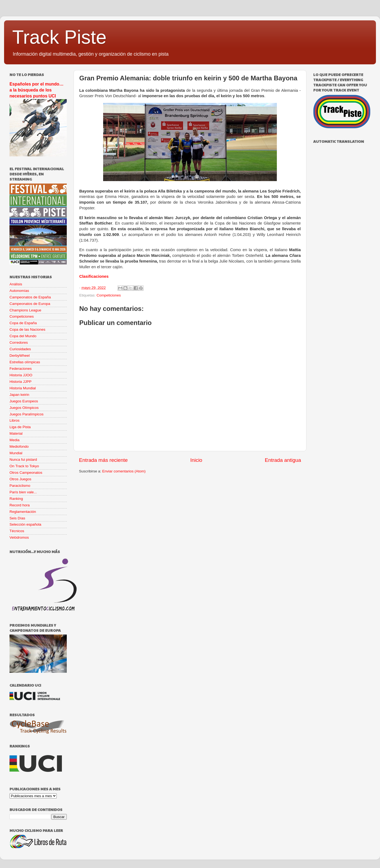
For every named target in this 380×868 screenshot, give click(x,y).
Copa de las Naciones (27, 329)
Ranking (16, 499)
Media (15, 440)
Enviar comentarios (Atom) (124, 471)
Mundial (16, 453)
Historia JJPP (20, 382)
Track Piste (59, 37)
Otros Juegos (20, 479)
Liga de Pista (20, 427)
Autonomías (19, 291)
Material (16, 433)
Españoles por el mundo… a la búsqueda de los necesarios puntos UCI (37, 90)
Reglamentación (23, 512)
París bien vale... (23, 492)
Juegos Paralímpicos (26, 414)
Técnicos (17, 531)
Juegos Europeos (24, 401)
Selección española (25, 524)
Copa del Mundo (23, 336)
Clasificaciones (94, 276)
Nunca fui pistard (23, 460)
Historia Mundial (23, 388)
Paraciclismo (20, 486)
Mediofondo (19, 446)
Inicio (196, 460)
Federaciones (21, 369)
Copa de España (23, 323)
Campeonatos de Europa (30, 304)
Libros (15, 420)
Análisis (16, 284)
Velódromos (19, 537)
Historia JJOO (21, 375)
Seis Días (17, 518)
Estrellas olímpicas (25, 362)
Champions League (25, 310)
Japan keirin (19, 395)
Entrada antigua (283, 460)
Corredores (19, 343)
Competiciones (109, 295)
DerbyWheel (20, 356)
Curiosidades (20, 349)
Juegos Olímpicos (24, 408)
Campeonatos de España (30, 297)
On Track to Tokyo (24, 466)
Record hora (20, 505)
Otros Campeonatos (26, 473)
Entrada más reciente (103, 460)
